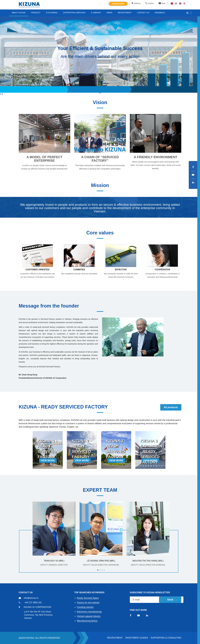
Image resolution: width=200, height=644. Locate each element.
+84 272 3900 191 (33, 603)
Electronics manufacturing (89, 612)
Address (136, 3)
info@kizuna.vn (31, 598)
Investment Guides (137, 638)
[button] (100, 93)
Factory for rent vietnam (88, 603)
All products (171, 407)
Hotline (150, 3)
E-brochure (118, 4)
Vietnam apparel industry (89, 616)
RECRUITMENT (115, 638)
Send (170, 600)
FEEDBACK (160, 13)
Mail (162, 3)
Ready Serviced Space (88, 598)
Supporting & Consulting (166, 638)
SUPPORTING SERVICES (74, 13)
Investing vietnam (85, 607)
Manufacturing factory (87, 621)
